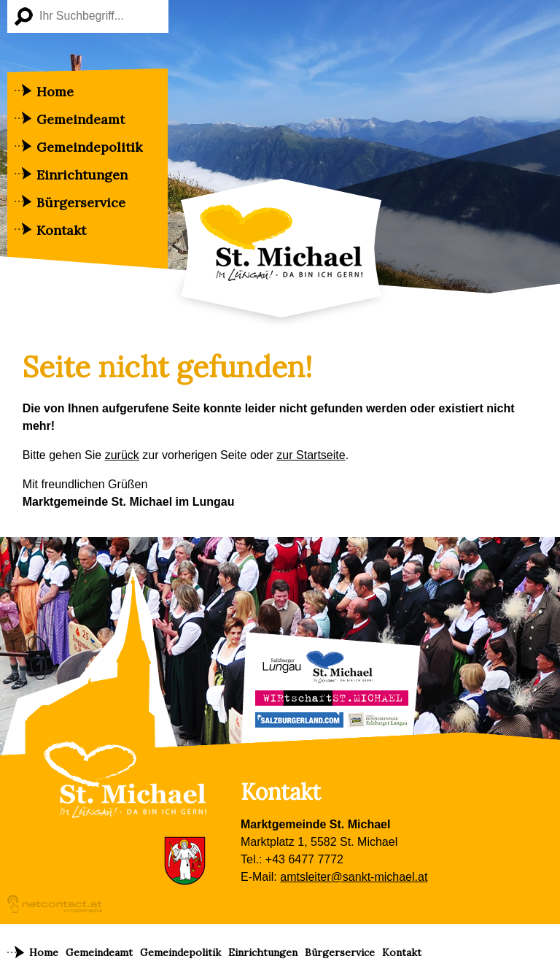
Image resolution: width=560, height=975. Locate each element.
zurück (122, 455)
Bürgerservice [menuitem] (81, 203)
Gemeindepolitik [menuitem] (89, 147)
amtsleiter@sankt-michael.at (354, 877)
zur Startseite (311, 455)
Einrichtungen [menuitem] (82, 175)
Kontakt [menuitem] (61, 230)
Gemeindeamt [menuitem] (81, 119)
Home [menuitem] (55, 92)
